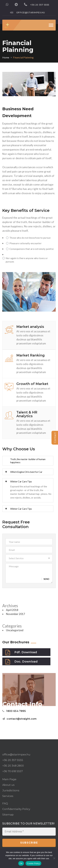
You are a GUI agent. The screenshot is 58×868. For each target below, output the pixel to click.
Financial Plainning (23, 57)
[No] (54, 858)
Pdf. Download (21, 653)
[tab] (28, 461)
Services (8, 796)
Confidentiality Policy (16, 809)
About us (8, 785)
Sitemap (8, 815)
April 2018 (12, 610)
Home (6, 57)
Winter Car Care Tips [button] (19, 481)
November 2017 (16, 614)
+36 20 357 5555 (37, 4)
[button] (29, 558)
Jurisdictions (11, 790)
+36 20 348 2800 (13, 766)
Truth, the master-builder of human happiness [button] (28, 461)
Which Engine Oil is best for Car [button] (24, 472)
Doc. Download (21, 662)
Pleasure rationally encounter (24, 243)
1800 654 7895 (14, 711)
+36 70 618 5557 (13, 771)
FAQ (5, 803)
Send (46, 579)
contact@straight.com (19, 719)
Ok (21, 863)
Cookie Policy (33, 863)
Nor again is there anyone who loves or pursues (25, 260)
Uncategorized (15, 630)
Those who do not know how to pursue (28, 238)
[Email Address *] (29, 832)
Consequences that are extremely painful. (30, 249)
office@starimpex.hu (27, 12)
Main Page (9, 779)
